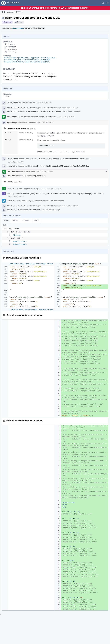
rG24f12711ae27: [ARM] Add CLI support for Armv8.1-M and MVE (30, 58)
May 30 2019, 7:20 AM (16, 197)
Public (20, 22)
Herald (9, 108)
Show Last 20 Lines (46, 310)
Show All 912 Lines (30, 310)
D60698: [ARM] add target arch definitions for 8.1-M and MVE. (64, 159)
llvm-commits (34, 210)
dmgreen (11, 44)
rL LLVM (7, 96)
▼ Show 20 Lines (47, 264)
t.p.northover (12, 52)
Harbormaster (12, 117)
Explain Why (99, 194)
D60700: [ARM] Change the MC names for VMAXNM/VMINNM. (63, 166)
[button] (108, 3)
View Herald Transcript (52, 108)
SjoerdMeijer (12, 49)
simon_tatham (18, 28)
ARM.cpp (17, 235)
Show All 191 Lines (32, 264)
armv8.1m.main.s (20, 244)
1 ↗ (8, 133)
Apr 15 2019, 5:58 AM (44, 103)
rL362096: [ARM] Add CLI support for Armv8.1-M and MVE (27, 62)
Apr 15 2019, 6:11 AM (16, 162)
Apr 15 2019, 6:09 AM (46, 123)
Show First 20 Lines (16, 264)
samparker (12, 47)
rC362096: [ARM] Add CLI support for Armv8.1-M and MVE (27, 60)
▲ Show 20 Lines (16, 310)
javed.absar (56, 112)
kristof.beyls (45, 112)
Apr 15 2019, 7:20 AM (45, 172)
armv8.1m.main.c (20, 241)
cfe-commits (33, 112)
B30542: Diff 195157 (49, 117)
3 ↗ (8, 140)
